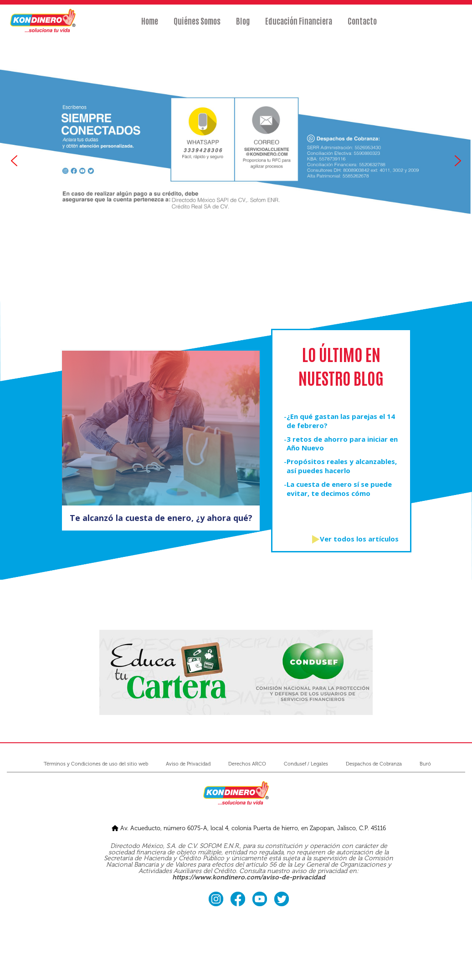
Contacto (362, 26)
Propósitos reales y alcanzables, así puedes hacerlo (342, 466)
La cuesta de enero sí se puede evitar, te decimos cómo (339, 489)
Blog (243, 26)
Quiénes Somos (197, 26)
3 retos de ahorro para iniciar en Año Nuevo (342, 444)
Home (150, 26)
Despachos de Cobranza (374, 764)
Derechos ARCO (247, 764)
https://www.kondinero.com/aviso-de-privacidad (249, 877)
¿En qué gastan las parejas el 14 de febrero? (341, 421)
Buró (425, 764)
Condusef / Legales (306, 764)
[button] (14, 161)
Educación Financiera (299, 26)
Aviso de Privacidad (188, 764)
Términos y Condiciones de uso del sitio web (96, 764)
